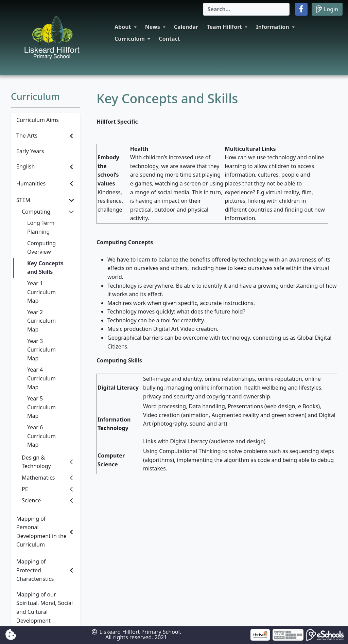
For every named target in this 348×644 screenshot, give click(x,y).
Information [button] (272, 27)
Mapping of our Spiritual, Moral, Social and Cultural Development (45, 607)
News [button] (153, 27)
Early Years (30, 151)
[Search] (246, 9)
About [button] (123, 27)
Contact (169, 39)
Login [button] (327, 9)
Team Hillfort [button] (224, 27)
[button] (301, 9)
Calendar (186, 27)
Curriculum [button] (130, 39)
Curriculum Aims (38, 120)
